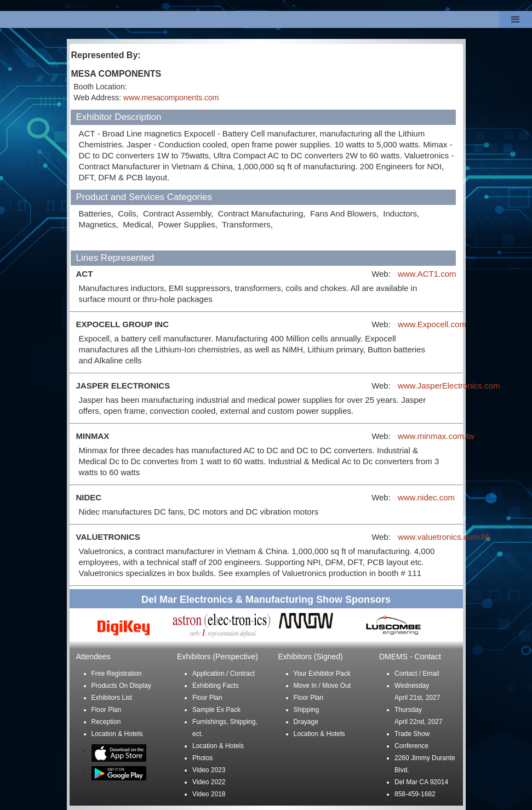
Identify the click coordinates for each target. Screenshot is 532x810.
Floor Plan (107, 710)
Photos (202, 758)
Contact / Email (417, 674)
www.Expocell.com (432, 324)
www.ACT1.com (427, 274)
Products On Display (121, 686)
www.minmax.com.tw (436, 436)
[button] (516, 19)
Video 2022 (209, 782)
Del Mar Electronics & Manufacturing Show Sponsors (266, 600)
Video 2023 (209, 770)
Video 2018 (209, 794)
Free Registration (117, 674)
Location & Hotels (117, 734)
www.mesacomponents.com (171, 98)
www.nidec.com (426, 497)
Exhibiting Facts (216, 686)
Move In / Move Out (322, 686)
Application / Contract (224, 674)
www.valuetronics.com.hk (444, 537)
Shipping (307, 710)
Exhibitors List (112, 698)
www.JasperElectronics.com (449, 386)
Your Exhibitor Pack (322, 674)
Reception (106, 722)
